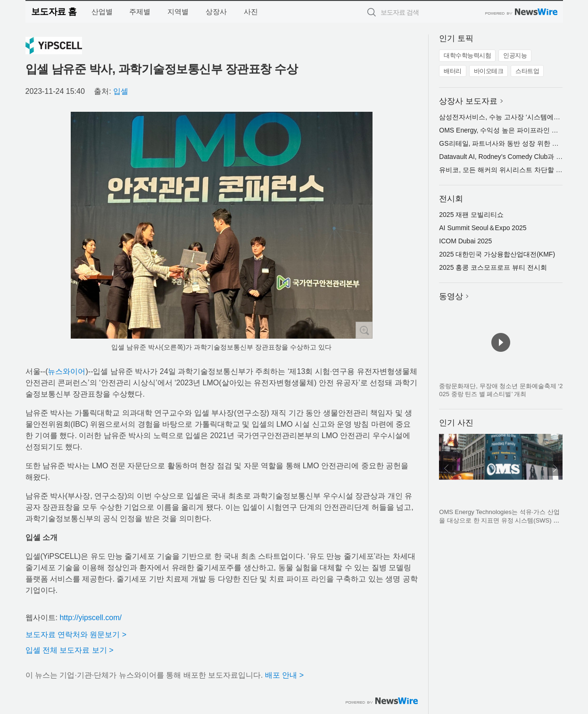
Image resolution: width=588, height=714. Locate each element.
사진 (251, 12)
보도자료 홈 (54, 12)
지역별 (178, 12)
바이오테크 (489, 71)
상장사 (216, 12)
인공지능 (515, 55)
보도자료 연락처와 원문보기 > (76, 635)
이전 (447, 468)
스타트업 (527, 71)
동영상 (451, 296)
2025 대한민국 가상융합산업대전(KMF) (497, 254)
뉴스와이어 (66, 371)
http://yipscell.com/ (91, 618)
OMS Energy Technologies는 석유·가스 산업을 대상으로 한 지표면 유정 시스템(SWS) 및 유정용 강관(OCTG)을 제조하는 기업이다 (499, 520)
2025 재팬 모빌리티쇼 (471, 215)
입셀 (121, 91)
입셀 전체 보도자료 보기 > (70, 650)
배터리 (453, 71)
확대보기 (364, 330)
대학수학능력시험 (467, 55)
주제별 (140, 12)
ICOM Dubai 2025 (465, 241)
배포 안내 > (284, 675)
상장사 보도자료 (468, 101)
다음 (555, 468)
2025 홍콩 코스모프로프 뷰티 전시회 (493, 267)
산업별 (102, 12)
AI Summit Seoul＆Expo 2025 (483, 228)
